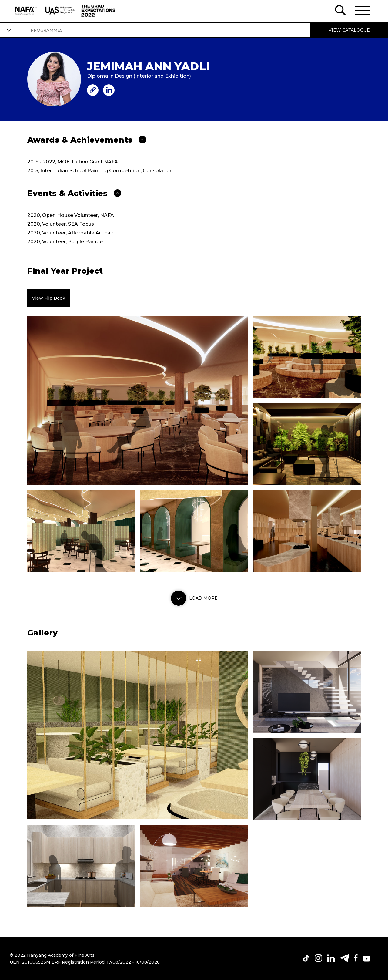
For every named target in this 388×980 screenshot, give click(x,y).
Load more (193, 598)
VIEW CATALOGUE (349, 30)
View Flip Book (49, 298)
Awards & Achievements (80, 140)
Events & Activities (67, 193)
